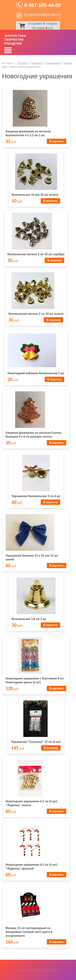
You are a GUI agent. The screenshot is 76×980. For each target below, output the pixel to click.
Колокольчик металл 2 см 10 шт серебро (36, 254)
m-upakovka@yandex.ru (42, 14)
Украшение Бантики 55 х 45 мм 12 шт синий (32, 557)
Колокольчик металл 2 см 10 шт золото (36, 314)
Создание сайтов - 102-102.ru (38, 970)
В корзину (56, 141)
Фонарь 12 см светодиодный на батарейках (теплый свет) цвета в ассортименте (29, 932)
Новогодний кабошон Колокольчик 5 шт (36, 373)
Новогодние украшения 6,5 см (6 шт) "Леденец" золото (32, 803)
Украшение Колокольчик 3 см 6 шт (36, 496)
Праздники (53, 63)
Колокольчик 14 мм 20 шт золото (35, 195)
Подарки (37, 63)
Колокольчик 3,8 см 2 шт (29, 619)
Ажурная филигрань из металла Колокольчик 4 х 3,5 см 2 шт (28, 133)
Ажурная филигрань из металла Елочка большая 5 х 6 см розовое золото (34, 435)
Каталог (23, 63)
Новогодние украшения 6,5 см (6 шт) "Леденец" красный (32, 866)
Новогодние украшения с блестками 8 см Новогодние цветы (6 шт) (35, 680)
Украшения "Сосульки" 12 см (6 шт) (36, 742)
